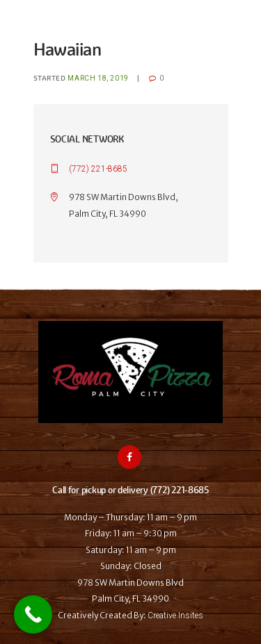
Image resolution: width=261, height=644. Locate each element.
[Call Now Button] (33, 614)
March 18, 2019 (98, 78)
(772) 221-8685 (98, 169)
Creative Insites (175, 616)
